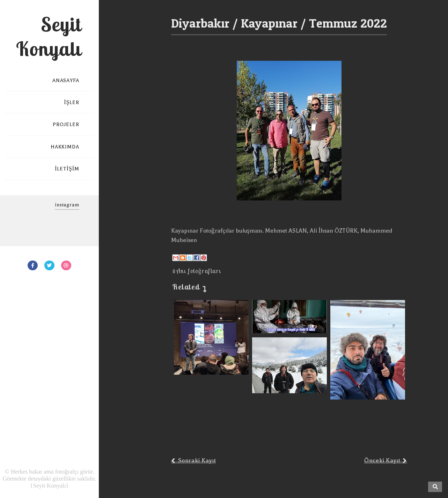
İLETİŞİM (67, 169)
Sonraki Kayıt (197, 460)
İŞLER (72, 102)
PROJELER (66, 124)
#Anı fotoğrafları (196, 271)
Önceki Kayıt (382, 460)
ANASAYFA (66, 80)
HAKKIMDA (65, 147)
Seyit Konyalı (49, 36)
